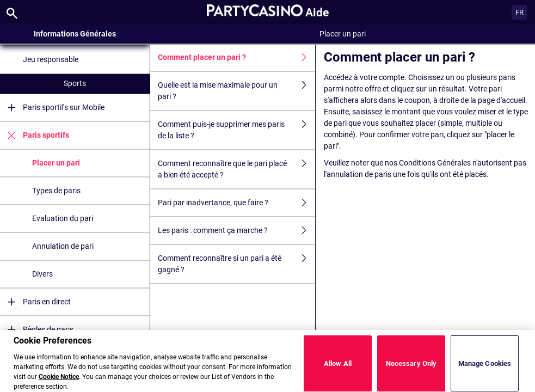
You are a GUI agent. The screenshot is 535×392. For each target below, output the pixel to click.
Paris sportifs (35, 135)
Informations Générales (75, 34)
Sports (75, 83)
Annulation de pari (63, 246)
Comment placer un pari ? (236, 57)
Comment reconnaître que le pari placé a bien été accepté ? (236, 169)
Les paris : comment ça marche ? (236, 231)
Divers (42, 274)
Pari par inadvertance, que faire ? (236, 203)
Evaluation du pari (63, 218)
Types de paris (56, 191)
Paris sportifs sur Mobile (52, 108)
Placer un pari (56, 163)
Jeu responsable (51, 59)
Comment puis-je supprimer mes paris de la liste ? (236, 130)
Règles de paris (37, 330)
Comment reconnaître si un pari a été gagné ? (236, 264)
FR (519, 12)
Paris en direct (35, 302)
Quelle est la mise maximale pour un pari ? (236, 91)
